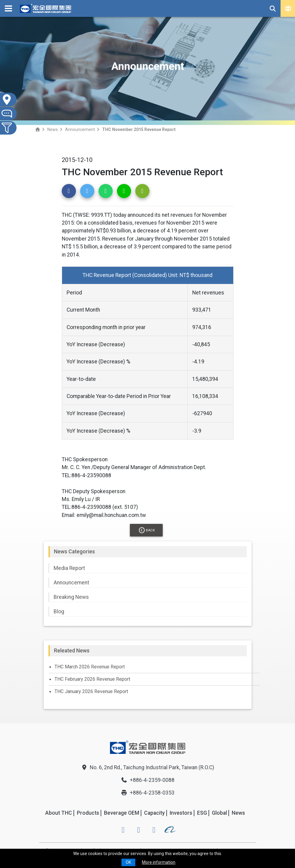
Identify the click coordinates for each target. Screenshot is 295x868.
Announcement (80, 129)
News (53, 129)
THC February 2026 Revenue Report (92, 679)
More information (159, 862)
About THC (59, 813)
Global (219, 813)
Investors (181, 813)
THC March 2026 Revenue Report (90, 667)
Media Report (69, 568)
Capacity (154, 813)
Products (88, 813)
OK (128, 862)
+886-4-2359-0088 (148, 780)
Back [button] (147, 530)
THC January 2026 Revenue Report (91, 691)
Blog (59, 611)
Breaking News (71, 597)
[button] (69, 191)
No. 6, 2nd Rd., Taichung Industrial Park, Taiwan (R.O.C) (147, 767)
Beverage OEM (122, 813)
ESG (202, 813)
